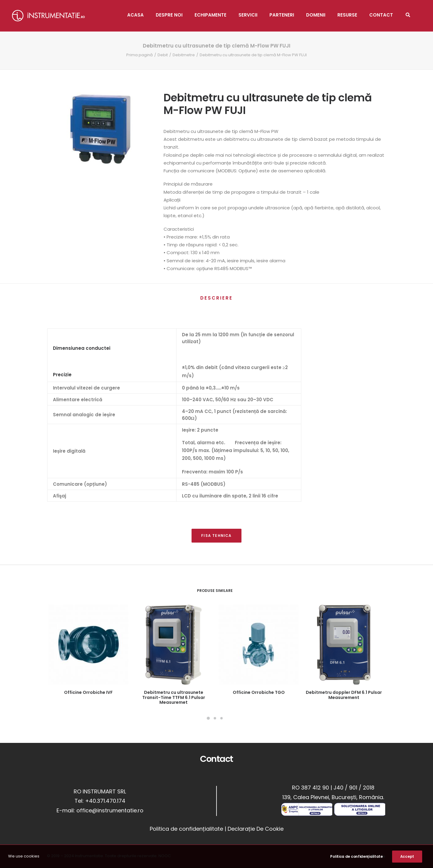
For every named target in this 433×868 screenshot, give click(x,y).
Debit (163, 55)
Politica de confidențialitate (186, 829)
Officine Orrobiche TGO (259, 692)
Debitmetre (184, 55)
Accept (407, 856)
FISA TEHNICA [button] (216, 536)
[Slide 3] (221, 718)
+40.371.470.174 (105, 801)
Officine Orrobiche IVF (88, 692)
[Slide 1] (208, 718)
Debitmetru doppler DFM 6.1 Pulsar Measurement (344, 695)
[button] (88, 645)
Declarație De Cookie (256, 829)
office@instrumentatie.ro (110, 810)
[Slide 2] (215, 718)
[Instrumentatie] (48, 16)
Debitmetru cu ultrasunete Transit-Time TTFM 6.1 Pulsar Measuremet (174, 697)
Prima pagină (140, 55)
